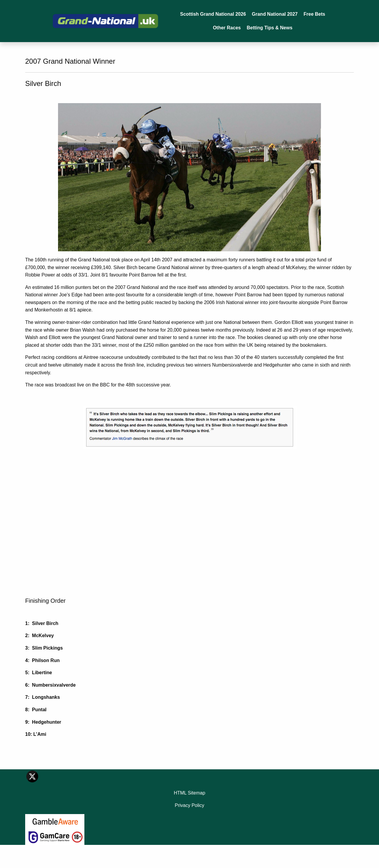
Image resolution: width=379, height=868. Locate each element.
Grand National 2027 (275, 14)
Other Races (227, 28)
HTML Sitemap (189, 793)
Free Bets (314, 14)
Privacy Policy (189, 805)
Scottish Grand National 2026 (213, 14)
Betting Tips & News (269, 28)
